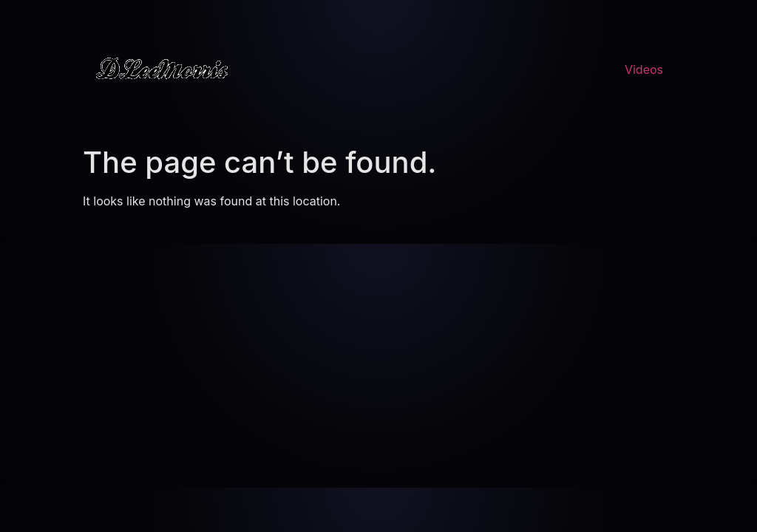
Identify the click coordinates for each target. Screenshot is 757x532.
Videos (644, 69)
